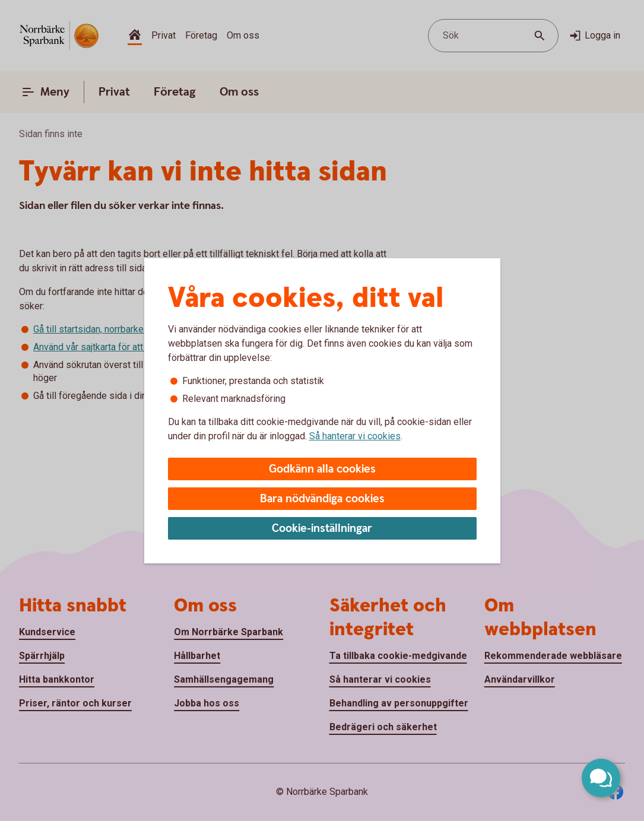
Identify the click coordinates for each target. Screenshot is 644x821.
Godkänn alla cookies (322, 469)
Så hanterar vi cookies (355, 436)
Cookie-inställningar (322, 529)
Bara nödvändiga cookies (322, 499)
